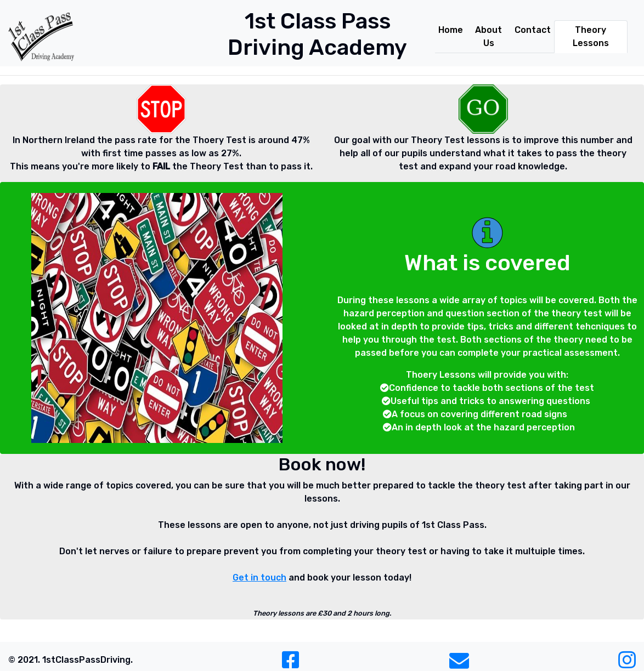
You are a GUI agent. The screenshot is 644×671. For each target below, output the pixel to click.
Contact (533, 30)
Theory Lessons (591, 36)
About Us (488, 36)
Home (451, 30)
